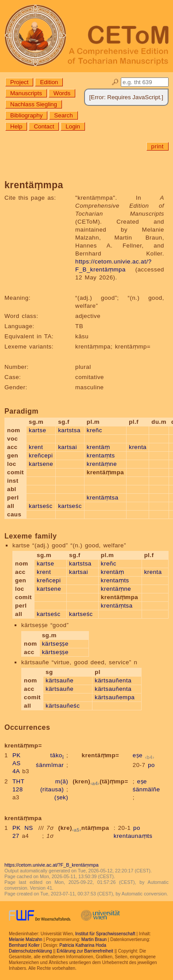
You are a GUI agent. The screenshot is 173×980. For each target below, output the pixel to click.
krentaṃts (101, 455)
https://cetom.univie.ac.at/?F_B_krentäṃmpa (52, 865)
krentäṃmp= (101, 755)
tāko (57, 755)
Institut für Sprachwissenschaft (105, 934)
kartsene (41, 464)
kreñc (94, 430)
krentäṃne (102, 464)
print (158, 146)
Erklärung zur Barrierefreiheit (85, 951)
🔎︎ (115, 82)
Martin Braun (94, 939)
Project (19, 82)
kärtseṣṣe (55, 644)
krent (36, 447)
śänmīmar (50, 765)
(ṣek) (61, 797)
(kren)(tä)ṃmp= (100, 781)
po (151, 765)
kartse (37, 430)
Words (62, 93)
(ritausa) (52, 789)
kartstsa (69, 430)
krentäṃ (98, 447)
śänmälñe (146, 789)
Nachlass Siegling (34, 104)
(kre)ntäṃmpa (83, 828)
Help (16, 126)
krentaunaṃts (133, 836)
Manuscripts (26, 93)
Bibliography (26, 115)
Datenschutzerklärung (30, 951)
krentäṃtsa (103, 498)
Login (73, 126)
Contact (44, 126)
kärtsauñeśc (63, 706)
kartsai (67, 447)
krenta (138, 447)
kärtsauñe (60, 680)
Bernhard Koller (24, 945)
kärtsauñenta (113, 680)
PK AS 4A (17, 763)
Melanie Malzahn (26, 939)
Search (63, 115)
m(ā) (62, 781)
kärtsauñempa (115, 697)
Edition (49, 82)
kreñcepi (41, 455)
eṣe (138, 755)
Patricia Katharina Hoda (83, 945)
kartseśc (41, 506)
